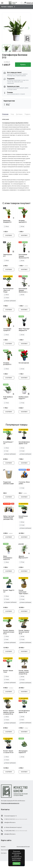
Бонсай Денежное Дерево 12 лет (23, 443)
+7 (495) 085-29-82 (9, 831)
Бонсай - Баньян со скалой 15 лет (9, 752)
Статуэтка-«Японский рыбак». (24, 483)
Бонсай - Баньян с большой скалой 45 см (24, 632)
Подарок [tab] (27, 114)
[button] (29, 28)
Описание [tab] (5, 114)
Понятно (17, 863)
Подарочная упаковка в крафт (7, 483)
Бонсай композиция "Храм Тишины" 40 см (24, 592)
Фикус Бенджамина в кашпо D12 (8, 558)
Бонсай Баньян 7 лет (8, 443)
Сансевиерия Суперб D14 (7, 329)
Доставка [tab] (19, 114)
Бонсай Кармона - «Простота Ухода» (9, 290)
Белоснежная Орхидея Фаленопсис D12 (24, 256)
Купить (23, 65)
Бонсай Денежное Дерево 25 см (23, 712)
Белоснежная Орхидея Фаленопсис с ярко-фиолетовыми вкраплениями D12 (23, 290)
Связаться (30, 3)
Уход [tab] (12, 114)
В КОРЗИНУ (9, 235)
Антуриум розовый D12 (8, 363)
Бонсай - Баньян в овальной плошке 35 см (8, 632)
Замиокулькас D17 (8, 255)
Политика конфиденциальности (10, 803)
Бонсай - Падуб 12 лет (8, 591)
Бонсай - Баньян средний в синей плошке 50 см (24, 672)
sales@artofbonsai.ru (10, 823)
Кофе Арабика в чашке (8, 397)
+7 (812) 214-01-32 (9, 819)
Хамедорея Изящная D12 (8, 221)
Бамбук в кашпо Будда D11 (24, 397)
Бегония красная (24, 363)
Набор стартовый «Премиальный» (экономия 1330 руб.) (8, 518)
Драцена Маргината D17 (24, 557)
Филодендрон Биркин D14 (23, 752)
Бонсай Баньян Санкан (23, 517)
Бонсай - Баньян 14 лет (8, 671)
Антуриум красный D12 (23, 221)
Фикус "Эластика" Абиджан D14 (23, 330)
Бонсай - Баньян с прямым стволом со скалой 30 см (8, 712)
